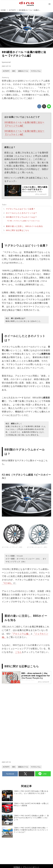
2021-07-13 (6, 66)
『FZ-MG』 (8, 583)
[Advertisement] (26, 711)
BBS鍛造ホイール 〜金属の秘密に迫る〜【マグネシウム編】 (24, 54)
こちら (18, 652)
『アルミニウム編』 (21, 634)
